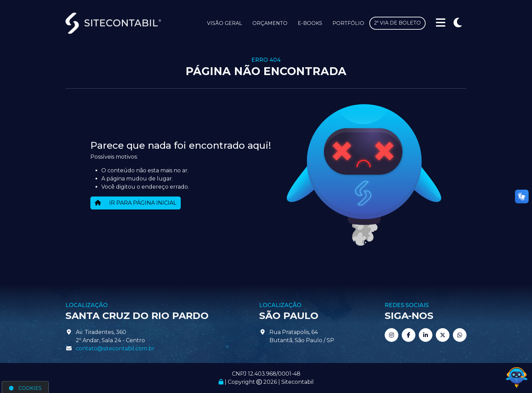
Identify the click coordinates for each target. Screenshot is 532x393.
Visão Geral (225, 23)
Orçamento (270, 23)
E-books (310, 23)
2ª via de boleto (397, 23)
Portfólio (348, 23)
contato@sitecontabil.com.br (115, 348)
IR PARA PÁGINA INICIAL (136, 203)
